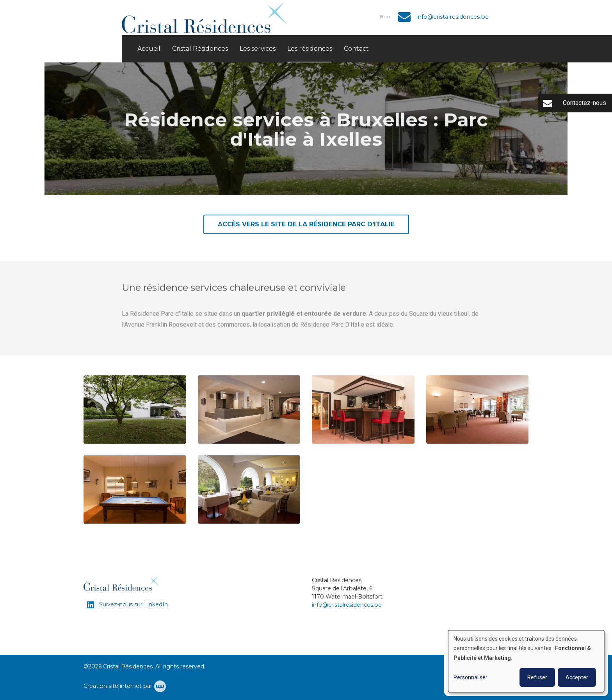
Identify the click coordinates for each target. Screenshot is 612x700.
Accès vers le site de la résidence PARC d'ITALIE (306, 225)
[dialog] (526, 661)
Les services (258, 49)
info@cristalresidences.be (347, 605)
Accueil (149, 49)
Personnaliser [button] (471, 677)
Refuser (537, 677)
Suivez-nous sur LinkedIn (133, 604)
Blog (385, 17)
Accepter (577, 677)
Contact (356, 49)
